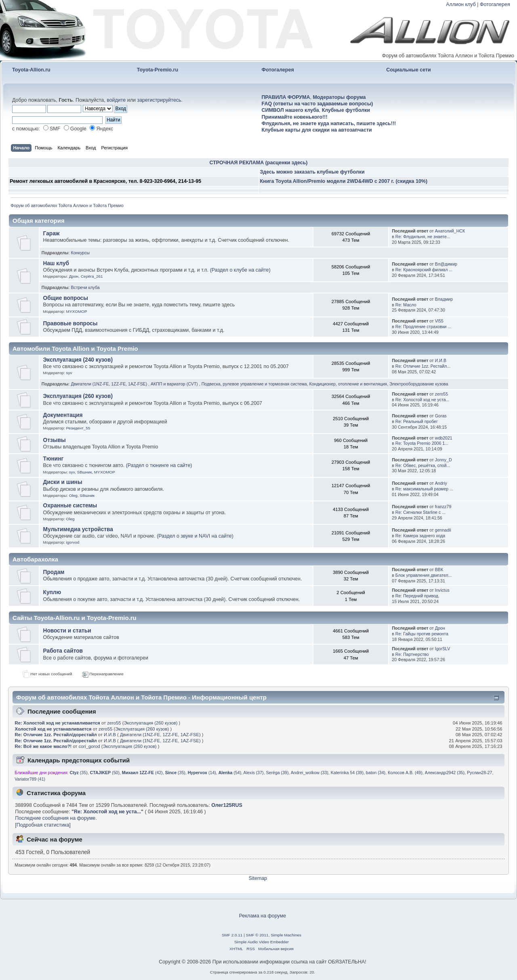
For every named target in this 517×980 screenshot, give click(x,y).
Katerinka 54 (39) (347, 773)
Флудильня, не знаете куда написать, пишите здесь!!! (329, 124)
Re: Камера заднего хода (420, 536)
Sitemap (258, 878)
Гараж (51, 233)
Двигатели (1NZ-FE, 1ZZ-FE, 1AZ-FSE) (110, 384)
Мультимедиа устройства (78, 529)
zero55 (441, 394)
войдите (116, 100)
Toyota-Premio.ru (158, 70)
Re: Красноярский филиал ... (424, 270)
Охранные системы (70, 506)
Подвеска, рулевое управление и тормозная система (254, 384)
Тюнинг (54, 459)
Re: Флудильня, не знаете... (423, 237)
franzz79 (443, 507)
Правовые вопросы (70, 324)
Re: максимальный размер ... (424, 489)
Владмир (444, 299)
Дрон (74, 276)
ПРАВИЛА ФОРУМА (286, 97)
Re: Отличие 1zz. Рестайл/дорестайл (56, 735)
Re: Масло (406, 305)
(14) (202, 773)
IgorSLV (443, 649)
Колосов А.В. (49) (405, 773)
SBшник (85, 472)
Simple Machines (286, 935)
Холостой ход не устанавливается (53, 729)
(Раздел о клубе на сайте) (240, 270)
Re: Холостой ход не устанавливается (58, 723)
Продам (54, 572)
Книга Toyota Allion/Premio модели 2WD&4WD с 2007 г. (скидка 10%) (344, 181)
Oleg (73, 495)
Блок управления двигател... (424, 575)
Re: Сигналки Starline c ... (420, 512)
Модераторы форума (339, 97)
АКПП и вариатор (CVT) (175, 384)
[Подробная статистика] (43, 825)
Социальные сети (409, 70)
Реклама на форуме (263, 916)
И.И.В (441, 360)
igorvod (73, 542)
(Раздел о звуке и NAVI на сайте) (195, 536)
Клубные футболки (346, 110)
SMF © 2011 (257, 935)
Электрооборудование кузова (419, 384)
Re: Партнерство (412, 654)
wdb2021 (444, 438)
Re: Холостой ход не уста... (422, 400)
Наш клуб (56, 263)
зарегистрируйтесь (159, 100)
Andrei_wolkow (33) (310, 773)
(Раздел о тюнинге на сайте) (159, 465)
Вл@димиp (446, 264)
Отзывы (55, 440)
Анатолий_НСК (450, 231)
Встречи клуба (85, 287)
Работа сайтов (63, 651)
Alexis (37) (254, 773)
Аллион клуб (461, 4)
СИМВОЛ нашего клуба (290, 110)
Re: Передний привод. (417, 596)
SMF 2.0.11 (232, 935)
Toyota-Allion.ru (31, 70)
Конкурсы (81, 253)
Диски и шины (63, 482)
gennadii (443, 530)
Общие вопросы (66, 298)
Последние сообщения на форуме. (56, 818)
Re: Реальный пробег (417, 421)
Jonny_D (443, 460)
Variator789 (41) (30, 779)
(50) (105, 773)
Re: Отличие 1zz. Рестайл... (423, 366)
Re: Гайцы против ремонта (422, 634)
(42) (142, 773)
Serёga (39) (277, 773)
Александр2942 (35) (445, 773)
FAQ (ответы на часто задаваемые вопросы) (317, 104)
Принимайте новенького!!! (295, 117)
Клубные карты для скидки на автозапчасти (317, 130)
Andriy (441, 483)
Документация (63, 415)
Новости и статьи (67, 631)
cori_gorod (89, 746)
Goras (441, 416)
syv (69, 373)
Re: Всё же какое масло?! (44, 746)
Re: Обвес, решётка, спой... (423, 465)
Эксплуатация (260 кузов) (78, 396)
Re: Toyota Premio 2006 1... (422, 443)
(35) (79, 773)
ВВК (439, 570)
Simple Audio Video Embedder (262, 942)
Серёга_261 (92, 276)
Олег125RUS (227, 805)
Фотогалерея (495, 4)
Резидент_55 (78, 428)
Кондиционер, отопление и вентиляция (348, 384)
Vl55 (439, 321)
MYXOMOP (77, 311)
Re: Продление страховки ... (423, 327)
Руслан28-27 (480, 773)
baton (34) (376, 773)
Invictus (442, 590)
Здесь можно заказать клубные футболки (312, 172)
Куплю (52, 592)
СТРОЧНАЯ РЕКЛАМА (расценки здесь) (259, 163)
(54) (230, 773)
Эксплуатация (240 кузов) (78, 360)
